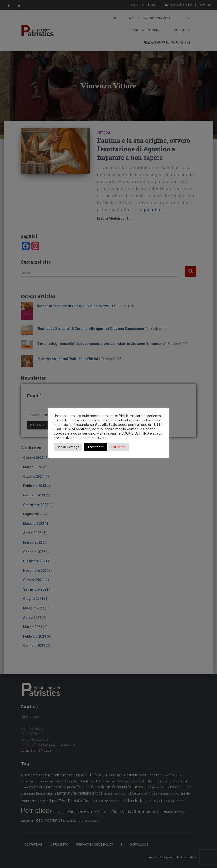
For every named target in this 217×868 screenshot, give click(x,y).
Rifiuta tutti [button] (119, 447)
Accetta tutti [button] (96, 447)
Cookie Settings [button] (68, 447)
